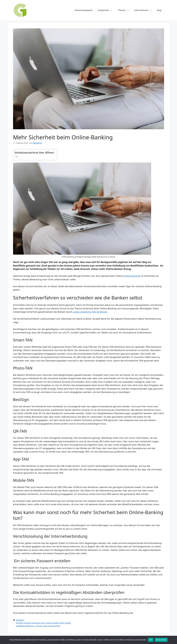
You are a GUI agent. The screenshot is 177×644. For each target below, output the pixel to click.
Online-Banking (132, 276)
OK (151, 640)
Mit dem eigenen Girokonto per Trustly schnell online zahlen (44, 623)
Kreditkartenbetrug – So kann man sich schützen (38, 626)
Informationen (144, 10)
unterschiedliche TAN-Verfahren (90, 312)
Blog (159, 10)
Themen (125, 10)
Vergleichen (106, 10)
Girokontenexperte (84, 10)
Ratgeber (20, 620)
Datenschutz (161, 640)
